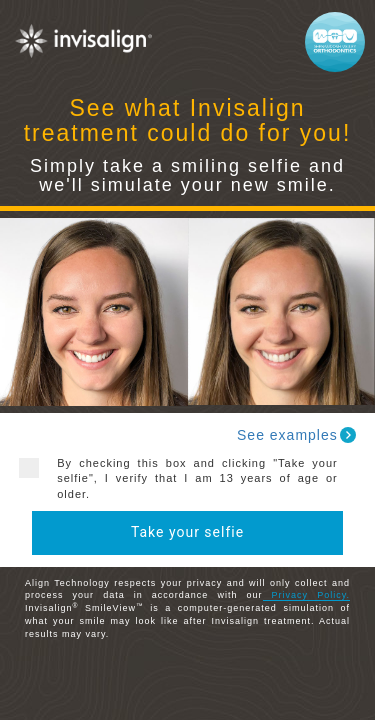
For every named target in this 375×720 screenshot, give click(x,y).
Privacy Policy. (306, 595)
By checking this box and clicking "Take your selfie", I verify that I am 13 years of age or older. (190, 478)
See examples (297, 435)
